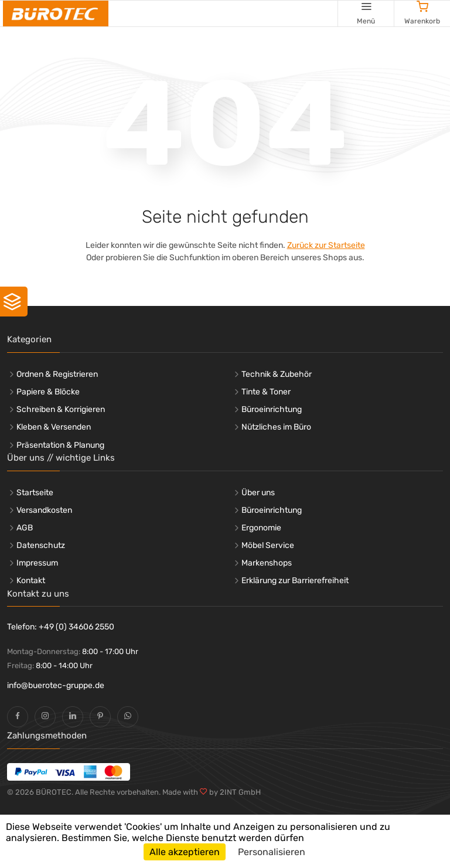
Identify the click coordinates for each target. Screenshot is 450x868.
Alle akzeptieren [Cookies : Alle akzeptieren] (185, 852)
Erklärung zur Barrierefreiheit (295, 581)
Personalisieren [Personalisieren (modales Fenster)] (272, 852)
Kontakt (31, 581)
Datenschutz (41, 545)
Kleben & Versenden (54, 427)
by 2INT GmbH (234, 792)
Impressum (37, 563)
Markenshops (267, 563)
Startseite (35, 493)
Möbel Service (268, 545)
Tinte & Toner (266, 392)
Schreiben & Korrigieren (61, 409)
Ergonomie (261, 528)
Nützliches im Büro (276, 427)
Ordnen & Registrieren (57, 374)
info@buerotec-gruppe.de (56, 685)
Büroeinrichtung (272, 409)
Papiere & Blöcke (48, 392)
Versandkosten (44, 510)
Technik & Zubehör (277, 374)
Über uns (258, 493)
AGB (25, 528)
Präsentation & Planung (60, 445)
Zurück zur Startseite (326, 245)
